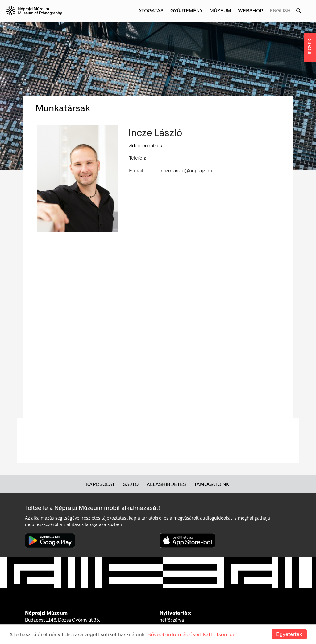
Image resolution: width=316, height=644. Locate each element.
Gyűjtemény (187, 11)
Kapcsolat (100, 484)
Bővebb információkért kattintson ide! (192, 634)
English (280, 11)
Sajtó (131, 484)
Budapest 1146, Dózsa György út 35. (63, 620)
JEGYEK (310, 47)
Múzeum (220, 11)
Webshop (250, 11)
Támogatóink (212, 484)
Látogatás (150, 11)
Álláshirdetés (166, 484)
